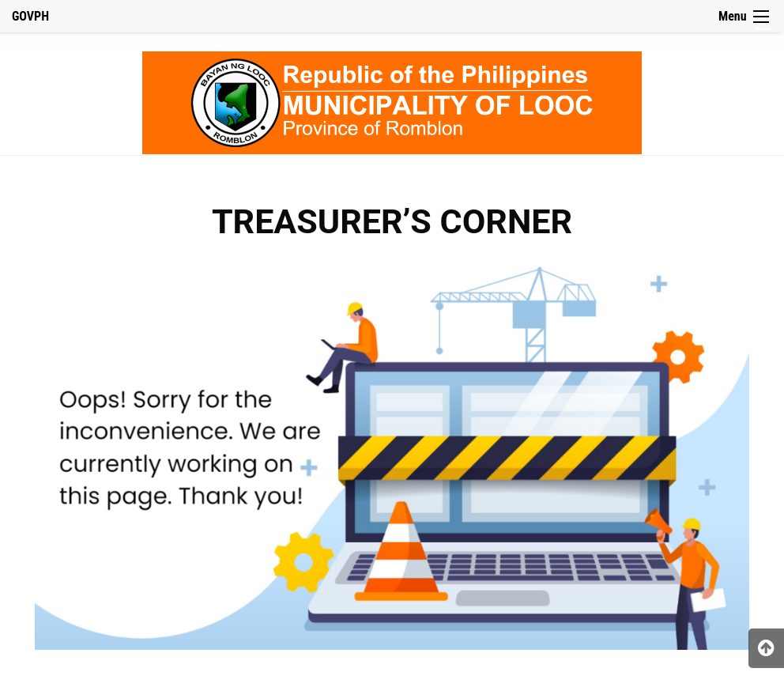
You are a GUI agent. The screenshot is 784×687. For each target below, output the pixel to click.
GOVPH (30, 16)
